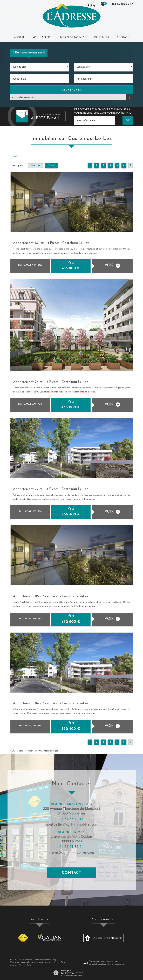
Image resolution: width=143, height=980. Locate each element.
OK (128, 120)
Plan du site (15, 962)
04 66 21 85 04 (71, 847)
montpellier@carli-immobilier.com (71, 824)
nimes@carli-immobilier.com (72, 852)
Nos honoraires (41, 962)
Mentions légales (27, 962)
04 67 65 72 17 (71, 819)
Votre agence (42, 37)
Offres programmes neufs (29, 53)
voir (112, 266)
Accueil (19, 37)
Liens (50, 962)
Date (51, 165)
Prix (36, 165)
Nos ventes (101, 37)
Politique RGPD (25, 965)
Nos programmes (72, 37)
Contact (123, 37)
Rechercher (72, 90)
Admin (56, 962)
